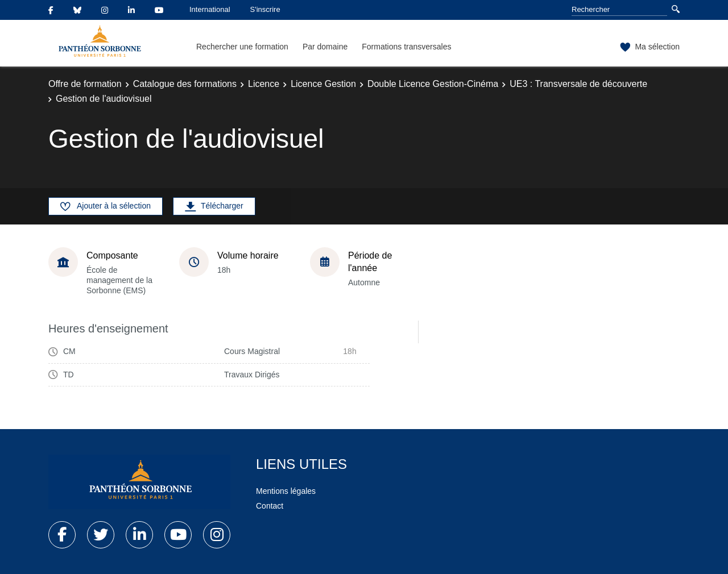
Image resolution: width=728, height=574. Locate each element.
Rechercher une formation (242, 47)
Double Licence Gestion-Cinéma (433, 84)
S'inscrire (265, 9)
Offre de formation (85, 84)
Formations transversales (406, 47)
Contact (270, 506)
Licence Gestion (323, 84)
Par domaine (325, 47)
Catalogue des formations (185, 84)
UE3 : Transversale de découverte (578, 84)
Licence (264, 84)
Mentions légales (286, 491)
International (210, 9)
